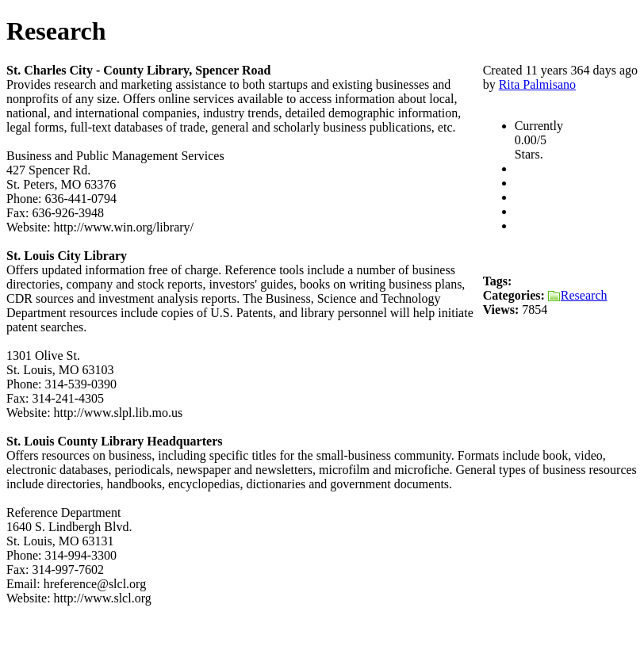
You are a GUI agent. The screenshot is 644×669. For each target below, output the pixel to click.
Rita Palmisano (537, 84)
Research (578, 295)
